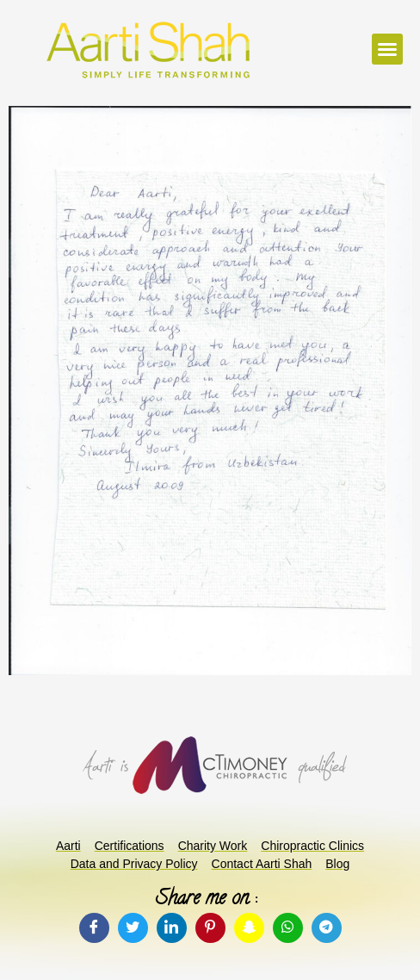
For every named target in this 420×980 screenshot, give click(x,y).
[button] (387, 49)
